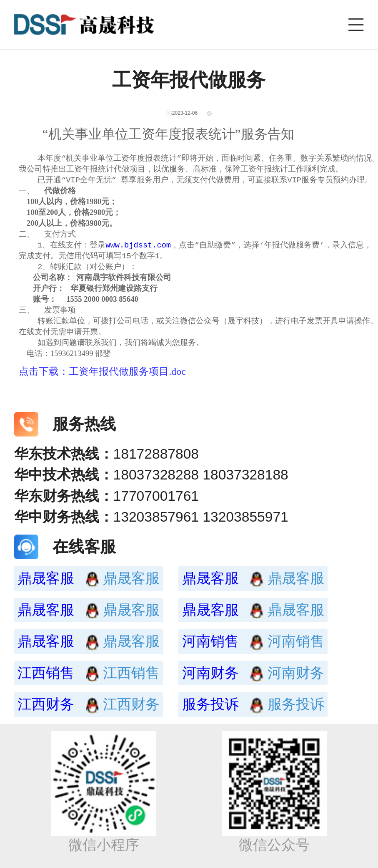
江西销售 (60, 683)
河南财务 (225, 683)
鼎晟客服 (60, 588)
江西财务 (60, 714)
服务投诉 (225, 714)
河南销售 (225, 651)
